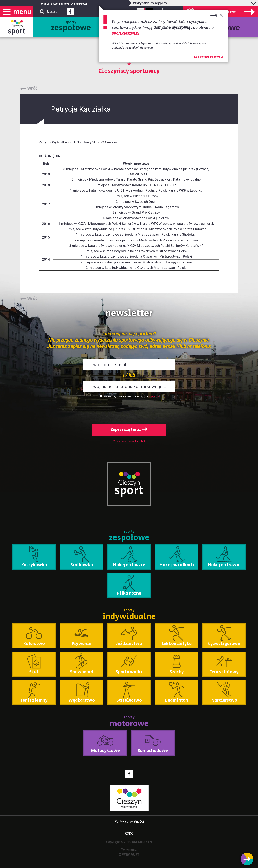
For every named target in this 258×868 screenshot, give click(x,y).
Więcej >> (153, 397)
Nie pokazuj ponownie (209, 57)
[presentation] (129, 410)
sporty (71, 27)
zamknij (215, 15)
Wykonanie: (129, 852)
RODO (129, 834)
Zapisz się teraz (129, 430)
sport (17, 31)
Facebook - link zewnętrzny (70, 13)
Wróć (32, 89)
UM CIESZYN (142, 842)
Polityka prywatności (129, 821)
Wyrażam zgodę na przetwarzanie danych (126, 397)
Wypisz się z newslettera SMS (129, 441)
